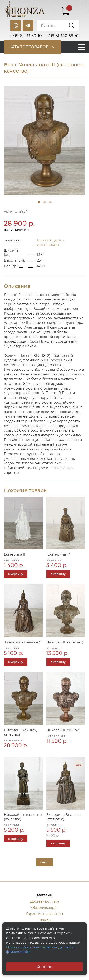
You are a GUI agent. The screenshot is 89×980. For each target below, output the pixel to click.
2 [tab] (45, 202)
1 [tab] (39, 202)
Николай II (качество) (65, 642)
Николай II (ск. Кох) (63, 730)
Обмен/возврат (44, 908)
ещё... (45, 862)
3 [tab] (50, 202)
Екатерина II (14, 554)
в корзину (16, 574)
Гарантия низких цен (44, 914)
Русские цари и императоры (51, 242)
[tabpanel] (44, 141)
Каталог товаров (29, 47)
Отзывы (44, 920)
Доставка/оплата (45, 901)
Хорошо (45, 967)
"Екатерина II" (58, 554)
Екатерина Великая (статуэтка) (63, 817)
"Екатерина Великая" (22, 642)
